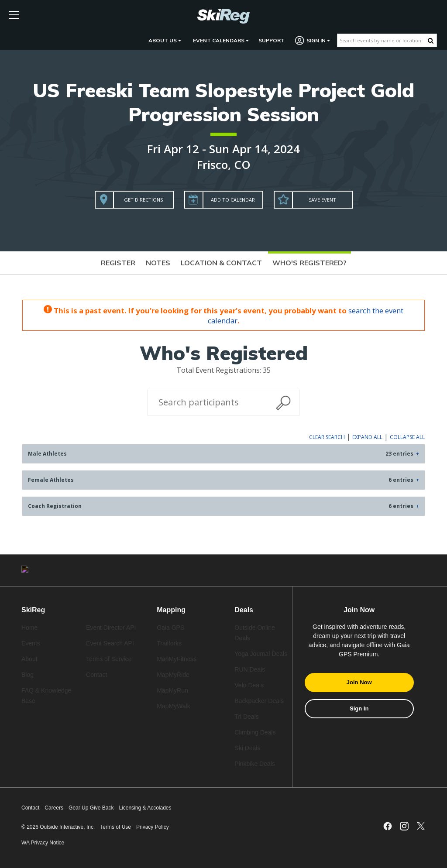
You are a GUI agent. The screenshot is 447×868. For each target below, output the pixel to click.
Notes (158, 263)
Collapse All (407, 437)
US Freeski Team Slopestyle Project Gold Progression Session (223, 102)
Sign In (313, 40)
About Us (165, 40)
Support (272, 40)
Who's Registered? (309, 263)
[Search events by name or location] (383, 40)
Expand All (367, 437)
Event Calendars (221, 40)
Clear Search (327, 437)
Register (118, 263)
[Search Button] (431, 41)
